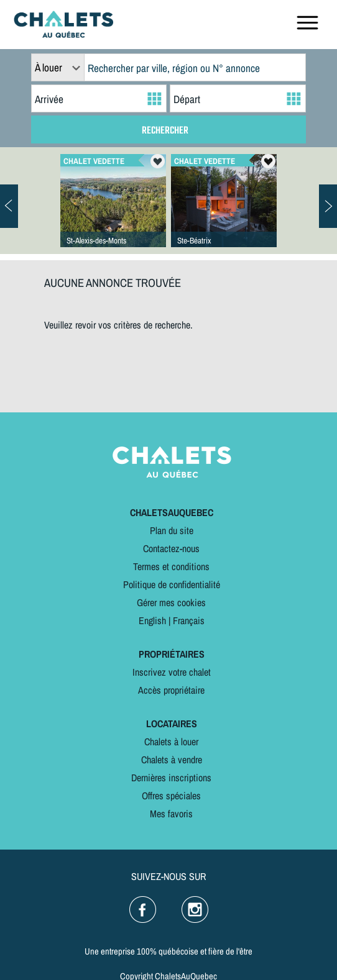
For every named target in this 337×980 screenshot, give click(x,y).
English (152, 620)
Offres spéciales (171, 796)
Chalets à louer (171, 742)
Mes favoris (171, 814)
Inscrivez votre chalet (172, 672)
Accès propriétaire (171, 690)
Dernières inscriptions (171, 778)
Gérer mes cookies (171, 602)
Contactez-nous (171, 548)
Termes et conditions (171, 566)
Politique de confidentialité (172, 584)
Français (189, 620)
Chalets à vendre (172, 760)
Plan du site (172, 530)
